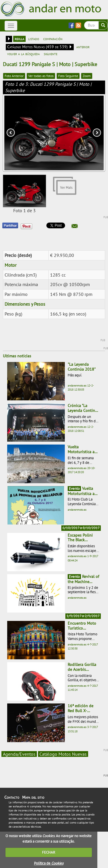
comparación (53, 39)
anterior (83, 47)
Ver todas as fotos (41, 76)
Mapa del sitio (33, 797)
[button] (75, 226)
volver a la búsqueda (23, 54)
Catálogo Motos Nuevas (63, 754)
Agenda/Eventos (19, 754)
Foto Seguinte (68, 76)
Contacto (12, 797)
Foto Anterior (14, 76)
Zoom (87, 76)
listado (34, 39)
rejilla (19, 39)
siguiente (51, 54)
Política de (49, 863)
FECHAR (49, 852)
